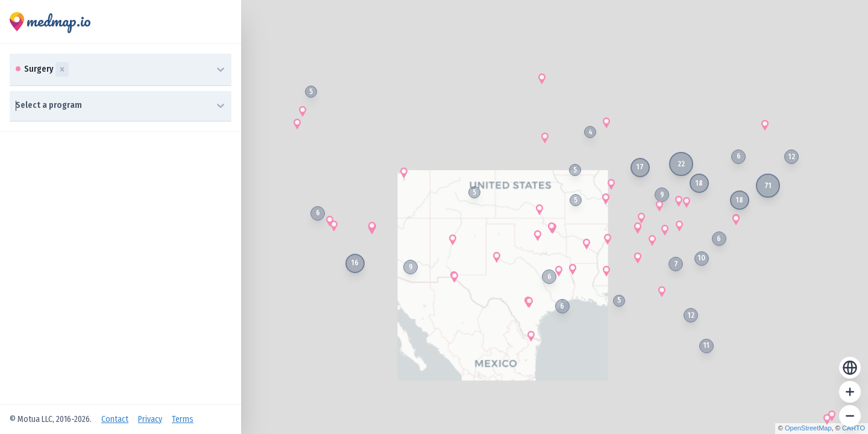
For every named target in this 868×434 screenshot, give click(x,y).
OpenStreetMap (808, 428)
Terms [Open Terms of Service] (183, 419)
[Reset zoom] (850, 368)
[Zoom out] (850, 416)
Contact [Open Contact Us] (115, 419)
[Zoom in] (850, 392)
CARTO (854, 428)
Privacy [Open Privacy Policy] (150, 419)
